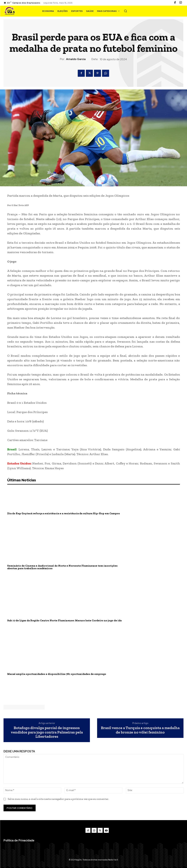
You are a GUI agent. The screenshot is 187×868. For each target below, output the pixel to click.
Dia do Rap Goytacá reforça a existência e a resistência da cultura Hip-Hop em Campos (60, 513)
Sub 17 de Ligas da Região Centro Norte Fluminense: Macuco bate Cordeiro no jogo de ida (61, 621)
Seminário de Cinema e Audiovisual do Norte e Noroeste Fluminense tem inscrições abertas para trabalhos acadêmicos (66, 567)
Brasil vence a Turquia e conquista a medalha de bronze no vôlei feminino (140, 730)
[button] (125, 11)
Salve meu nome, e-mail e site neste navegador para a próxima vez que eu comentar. (58, 799)
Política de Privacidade (19, 840)
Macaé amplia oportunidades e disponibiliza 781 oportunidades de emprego (53, 674)
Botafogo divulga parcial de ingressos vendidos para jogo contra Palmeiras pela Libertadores (47, 732)
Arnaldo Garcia (76, 59)
